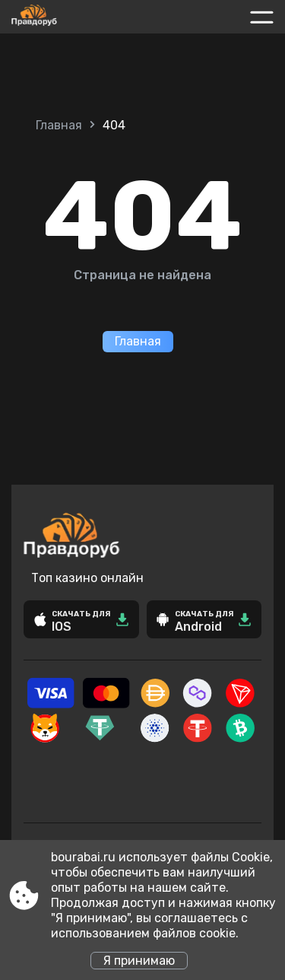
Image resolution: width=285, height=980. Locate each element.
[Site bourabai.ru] (68, 17)
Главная (59, 125)
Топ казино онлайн (87, 578)
